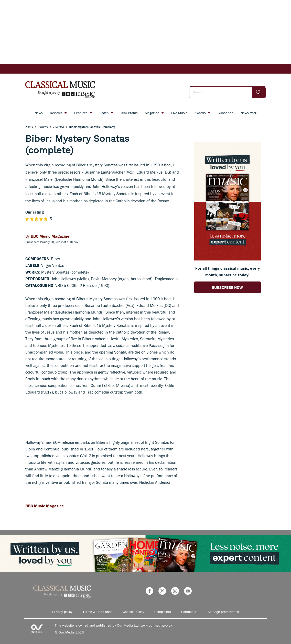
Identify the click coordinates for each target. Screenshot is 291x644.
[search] (259, 92)
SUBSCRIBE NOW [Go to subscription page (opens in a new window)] (227, 287)
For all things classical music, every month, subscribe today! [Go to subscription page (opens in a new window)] (228, 271)
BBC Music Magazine (45, 506)
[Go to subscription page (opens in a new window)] (228, 259)
